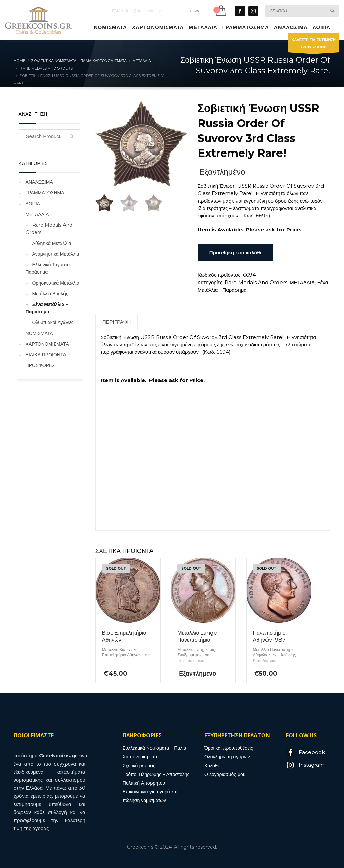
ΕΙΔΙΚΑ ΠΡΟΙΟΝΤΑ (46, 355)
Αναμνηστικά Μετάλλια (56, 254)
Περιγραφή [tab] (117, 322)
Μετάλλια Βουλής (50, 294)
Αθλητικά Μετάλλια (52, 243)
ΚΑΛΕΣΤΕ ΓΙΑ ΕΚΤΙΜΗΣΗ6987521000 (313, 45)
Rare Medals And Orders (256, 282)
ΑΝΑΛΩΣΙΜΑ (39, 182)
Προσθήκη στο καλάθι (235, 252)
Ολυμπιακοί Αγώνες (53, 322)
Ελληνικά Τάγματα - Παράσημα (49, 268)
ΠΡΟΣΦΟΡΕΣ (40, 365)
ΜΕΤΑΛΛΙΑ (302, 282)
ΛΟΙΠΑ (33, 204)
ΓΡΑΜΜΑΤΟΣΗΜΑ (45, 193)
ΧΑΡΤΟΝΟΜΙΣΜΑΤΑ (47, 344)
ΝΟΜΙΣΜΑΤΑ (39, 333)
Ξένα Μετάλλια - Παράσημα (47, 308)
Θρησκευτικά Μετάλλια (56, 283)
